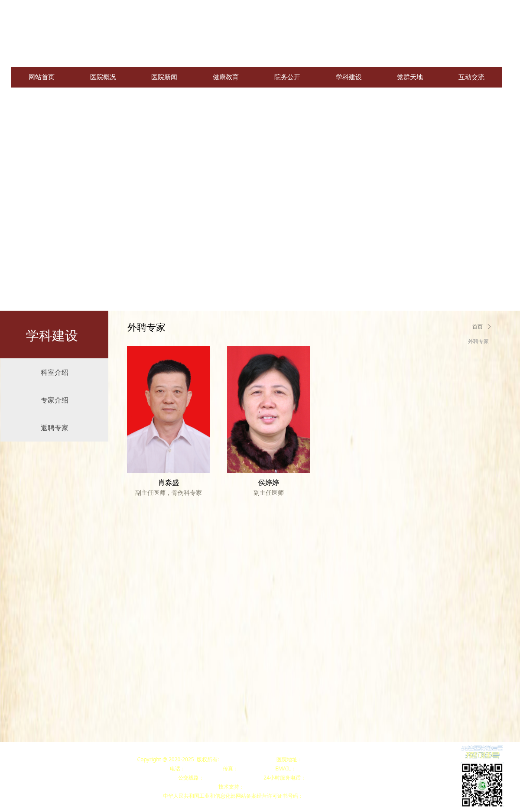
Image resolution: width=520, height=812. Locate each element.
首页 (478, 327)
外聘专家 (478, 341)
